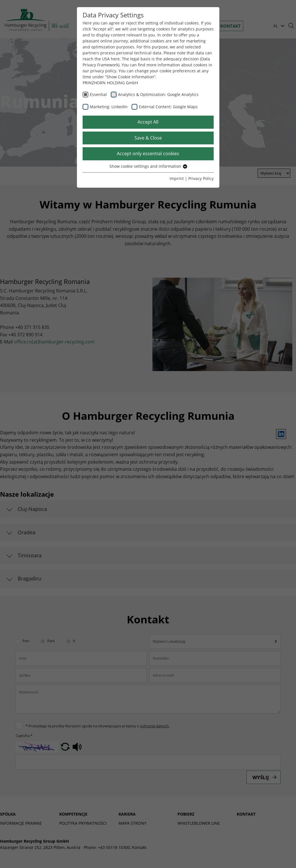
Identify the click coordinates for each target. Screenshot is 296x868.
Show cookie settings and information (148, 166)
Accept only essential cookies (148, 153)
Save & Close (148, 138)
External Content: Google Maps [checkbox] (168, 107)
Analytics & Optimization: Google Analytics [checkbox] (158, 94)
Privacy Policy (201, 178)
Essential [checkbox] (98, 94)
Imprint (177, 178)
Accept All (148, 122)
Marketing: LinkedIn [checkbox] (109, 107)
